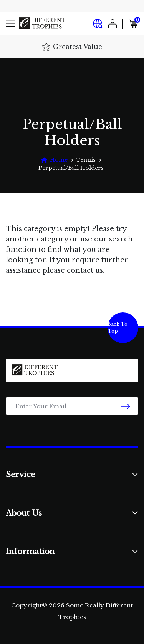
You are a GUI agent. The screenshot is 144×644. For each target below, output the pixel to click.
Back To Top (118, 328)
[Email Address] (72, 406)
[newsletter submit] (125, 406)
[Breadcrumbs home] (54, 160)
